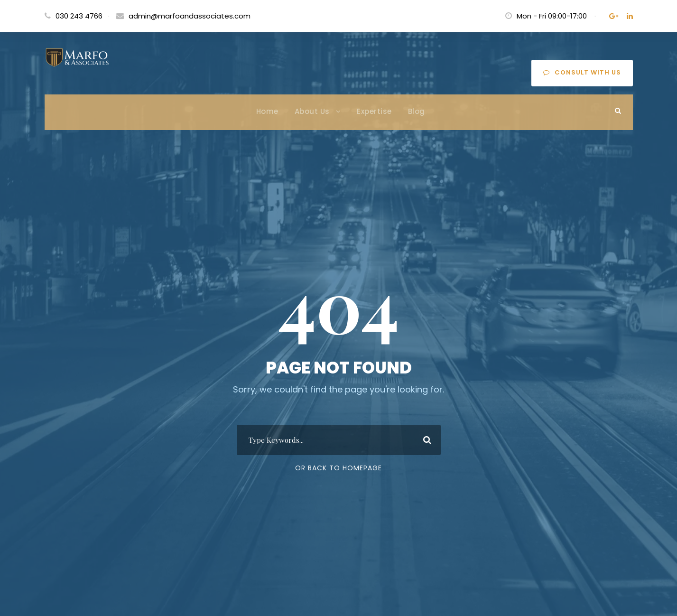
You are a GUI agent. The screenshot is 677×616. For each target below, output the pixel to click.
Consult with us (582, 72)
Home (267, 111)
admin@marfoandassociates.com (190, 16)
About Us (312, 111)
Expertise (374, 111)
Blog (417, 111)
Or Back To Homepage (338, 468)
